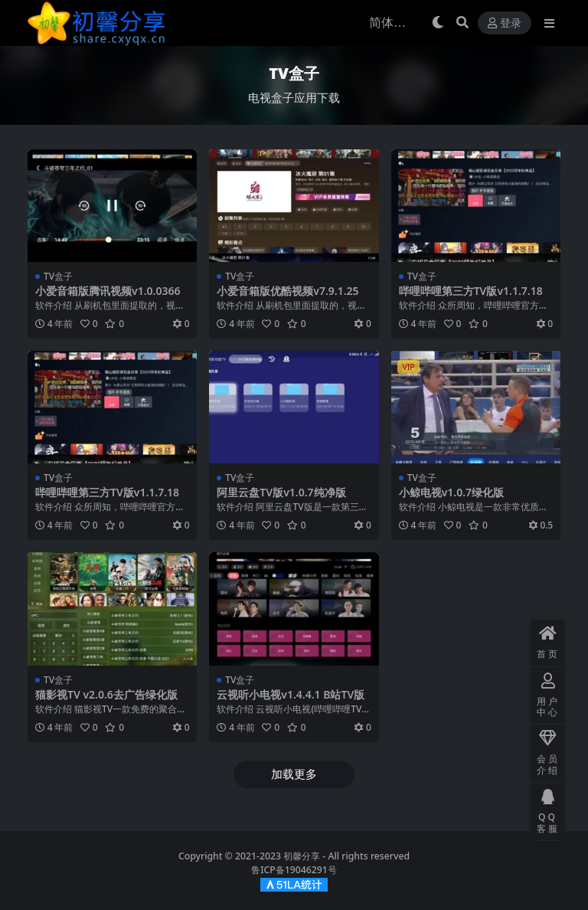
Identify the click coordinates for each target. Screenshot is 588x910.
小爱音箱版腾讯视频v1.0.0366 (108, 291)
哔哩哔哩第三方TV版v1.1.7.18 (471, 291)
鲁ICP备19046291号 (294, 870)
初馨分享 (302, 856)
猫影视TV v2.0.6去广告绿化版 (106, 694)
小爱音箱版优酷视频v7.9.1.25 (287, 291)
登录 (505, 23)
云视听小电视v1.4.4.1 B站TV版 (291, 694)
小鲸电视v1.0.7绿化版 (451, 492)
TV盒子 (58, 276)
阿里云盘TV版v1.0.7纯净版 (281, 492)
